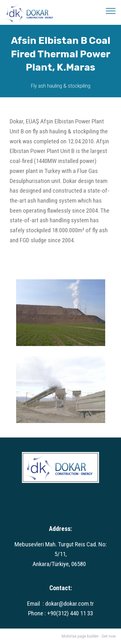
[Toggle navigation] (111, 11)
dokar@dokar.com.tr (70, 604)
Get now (109, 636)
